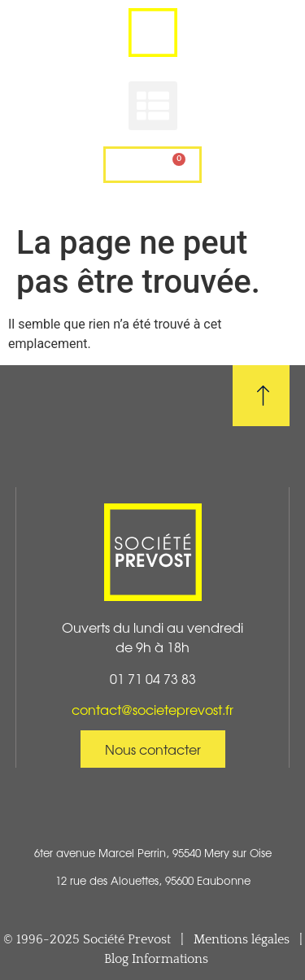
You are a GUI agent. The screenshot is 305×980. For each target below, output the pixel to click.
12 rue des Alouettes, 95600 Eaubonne (153, 880)
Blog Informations (156, 959)
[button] (153, 106)
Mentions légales (242, 939)
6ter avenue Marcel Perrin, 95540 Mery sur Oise (153, 853)
